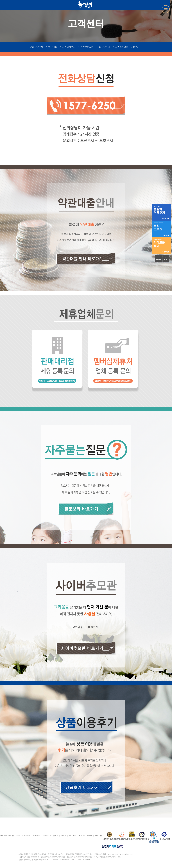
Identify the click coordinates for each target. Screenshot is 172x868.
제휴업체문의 (69, 47)
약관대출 (53, 47)
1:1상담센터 (104, 47)
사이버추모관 (122, 47)
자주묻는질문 (87, 47)
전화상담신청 (36, 47)
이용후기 (135, 47)
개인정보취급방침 (7, 836)
